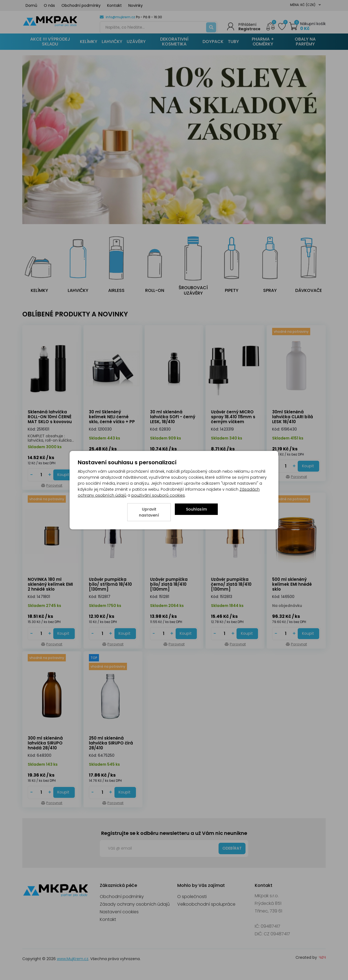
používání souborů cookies (158, 495)
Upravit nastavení (149, 512)
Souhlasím (196, 509)
